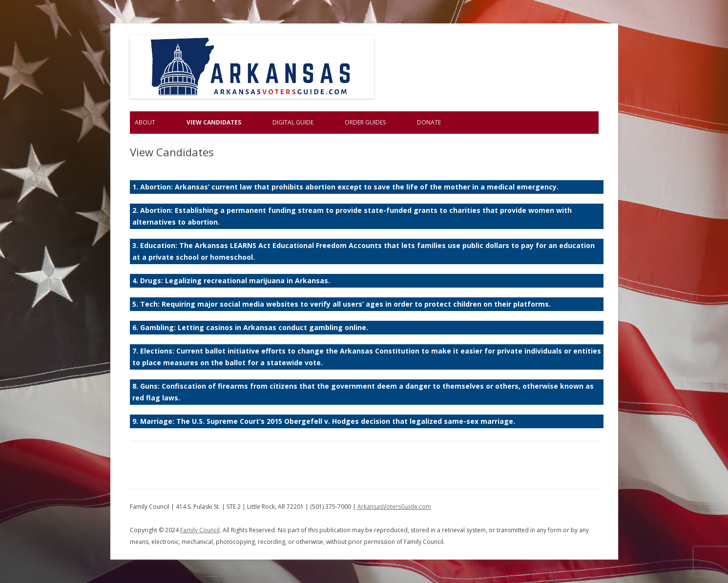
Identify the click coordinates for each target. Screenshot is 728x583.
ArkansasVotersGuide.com (394, 507)
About (145, 122)
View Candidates (214, 122)
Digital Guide (293, 122)
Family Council (200, 530)
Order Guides (365, 122)
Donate (429, 122)
